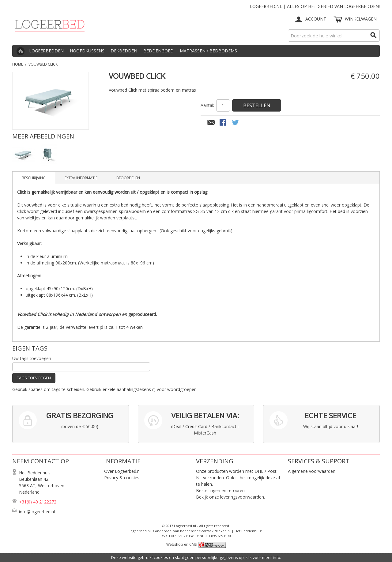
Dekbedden (124, 51)
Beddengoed (158, 51)
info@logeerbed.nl (37, 512)
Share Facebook (224, 123)
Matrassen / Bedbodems (208, 51)
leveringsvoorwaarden (242, 497)
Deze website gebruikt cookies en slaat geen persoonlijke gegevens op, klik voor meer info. (196, 557)
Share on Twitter (236, 123)
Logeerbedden (46, 51)
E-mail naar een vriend (211, 123)
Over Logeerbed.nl (122, 471)
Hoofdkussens (87, 51)
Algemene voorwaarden (312, 471)
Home (18, 64)
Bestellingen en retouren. (221, 490)
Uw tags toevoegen (32, 358)
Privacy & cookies (122, 478)
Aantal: (207, 105)
